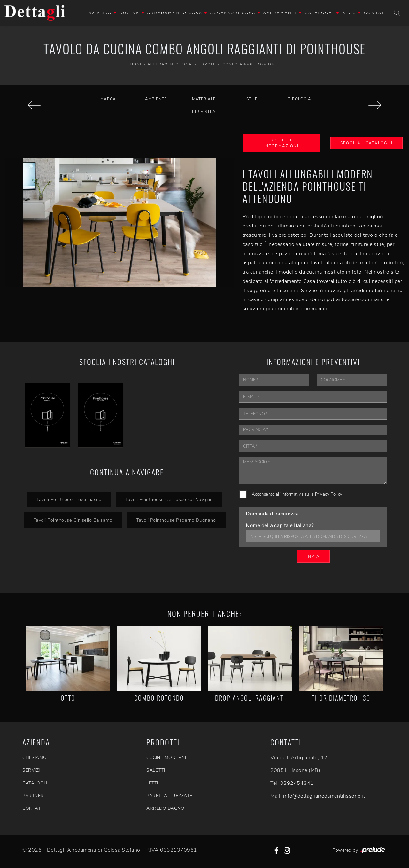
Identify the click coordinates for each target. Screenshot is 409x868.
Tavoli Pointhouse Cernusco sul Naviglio (169, 499)
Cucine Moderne (167, 757)
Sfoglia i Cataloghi (367, 143)
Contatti (377, 13)
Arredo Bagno (165, 808)
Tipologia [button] (300, 99)
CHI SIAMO (35, 757)
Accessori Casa (233, 13)
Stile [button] (252, 99)
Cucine (130, 13)
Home (136, 64)
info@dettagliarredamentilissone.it (324, 796)
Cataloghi (320, 13)
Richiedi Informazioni (281, 143)
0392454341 (297, 783)
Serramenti (280, 13)
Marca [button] (108, 99)
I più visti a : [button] (204, 112)
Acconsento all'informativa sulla (297, 494)
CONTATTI (33, 808)
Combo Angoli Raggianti (251, 64)
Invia (313, 556)
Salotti (156, 770)
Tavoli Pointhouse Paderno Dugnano (176, 520)
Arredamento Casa (175, 13)
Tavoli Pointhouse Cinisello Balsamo (73, 520)
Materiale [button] (204, 99)
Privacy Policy (329, 494)
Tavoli (207, 64)
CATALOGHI (35, 783)
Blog (349, 13)
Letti (152, 783)
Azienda (100, 13)
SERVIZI (31, 770)
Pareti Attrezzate (169, 796)
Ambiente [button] (156, 99)
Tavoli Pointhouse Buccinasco (69, 499)
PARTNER (33, 796)
